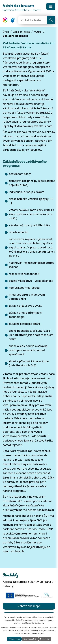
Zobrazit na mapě (29, 606)
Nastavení (45, 639)
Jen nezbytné (30, 639)
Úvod (6, 32)
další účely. (40, 623)
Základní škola (21, 32)
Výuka (38, 32)
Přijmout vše (14, 639)
